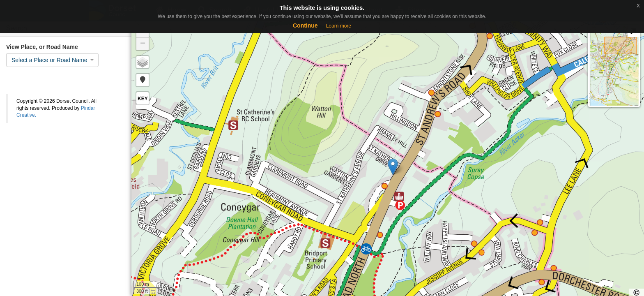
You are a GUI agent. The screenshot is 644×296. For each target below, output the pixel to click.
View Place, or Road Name (42, 47)
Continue (305, 25)
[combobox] (52, 60)
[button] (143, 80)
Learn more (339, 26)
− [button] (143, 44)
